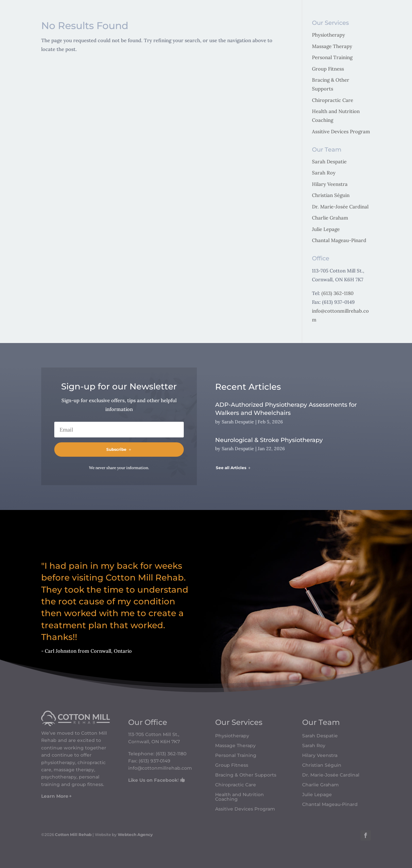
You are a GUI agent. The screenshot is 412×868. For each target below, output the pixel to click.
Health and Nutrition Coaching (240, 797)
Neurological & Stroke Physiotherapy (269, 440)
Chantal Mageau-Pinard (339, 240)
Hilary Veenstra (330, 184)
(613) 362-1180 (337, 293)
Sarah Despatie (329, 162)
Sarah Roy (324, 173)
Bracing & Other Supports (246, 775)
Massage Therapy (332, 46)
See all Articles (231, 468)
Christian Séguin (331, 195)
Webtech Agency (135, 835)
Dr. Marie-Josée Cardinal (340, 207)
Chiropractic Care (333, 100)
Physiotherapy (328, 35)
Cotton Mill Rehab (73, 835)
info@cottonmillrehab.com (160, 768)
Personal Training (332, 57)
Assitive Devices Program (341, 131)
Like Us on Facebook (153, 780)
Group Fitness (328, 69)
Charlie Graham (330, 218)
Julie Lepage (326, 229)
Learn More (55, 796)
